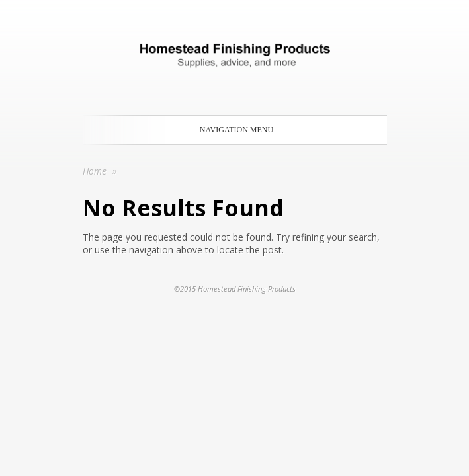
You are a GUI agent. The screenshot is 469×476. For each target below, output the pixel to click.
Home (95, 171)
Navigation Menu (232, 130)
